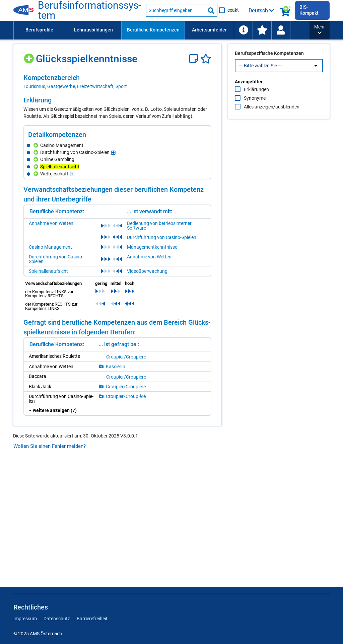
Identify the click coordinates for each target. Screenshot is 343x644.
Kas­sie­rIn (116, 367)
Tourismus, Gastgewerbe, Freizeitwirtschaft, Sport (75, 86)
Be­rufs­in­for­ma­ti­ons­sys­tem (89, 10)
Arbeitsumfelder (209, 30)
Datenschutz (57, 619)
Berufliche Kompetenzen (153, 30)
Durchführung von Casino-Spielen (162, 237)
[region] (117, 82)
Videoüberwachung (147, 271)
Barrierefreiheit (92, 619)
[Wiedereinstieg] (281, 30)
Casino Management (50, 247)
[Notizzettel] (195, 59)
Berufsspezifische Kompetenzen (269, 67)
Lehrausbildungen (93, 30)
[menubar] (161, 30)
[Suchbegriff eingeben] (176, 10)
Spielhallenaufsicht (48, 271)
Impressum (25, 619)
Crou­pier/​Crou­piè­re (126, 357)
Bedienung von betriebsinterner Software (159, 226)
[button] (320, 30)
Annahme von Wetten (51, 223)
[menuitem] (39, 30)
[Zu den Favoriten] (262, 30)
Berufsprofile (39, 30)
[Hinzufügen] (30, 56)
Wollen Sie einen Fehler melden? (50, 446)
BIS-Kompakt (309, 10)
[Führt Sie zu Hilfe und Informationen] (243, 30)
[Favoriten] (206, 59)
